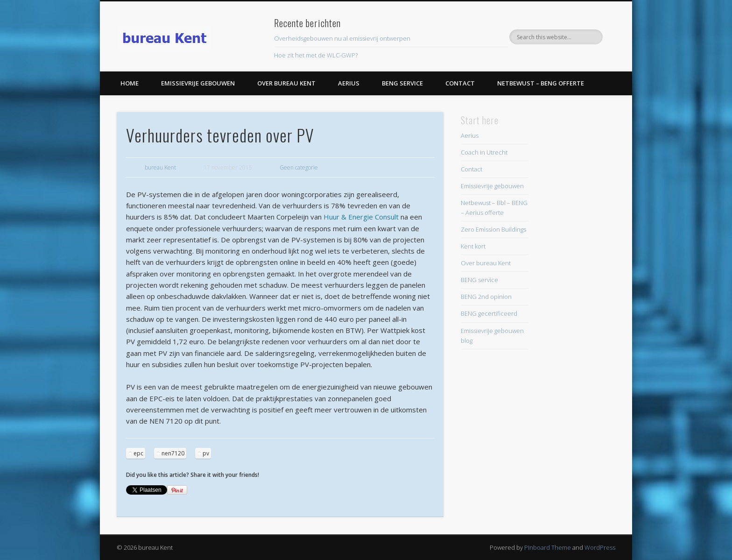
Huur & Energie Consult (361, 217)
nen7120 (173, 453)
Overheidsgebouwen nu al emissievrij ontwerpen (342, 38)
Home (130, 83)
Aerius (349, 83)
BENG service (402, 83)
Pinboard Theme (548, 547)
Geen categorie (299, 167)
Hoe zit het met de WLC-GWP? (316, 55)
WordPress (600, 547)
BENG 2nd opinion (486, 297)
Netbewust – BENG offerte (541, 83)
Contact (460, 83)
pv (206, 453)
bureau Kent (160, 167)
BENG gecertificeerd (489, 313)
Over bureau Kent (286, 83)
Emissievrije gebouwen (198, 83)
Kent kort (473, 246)
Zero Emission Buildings (493, 229)
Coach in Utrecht (484, 152)
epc (138, 453)
